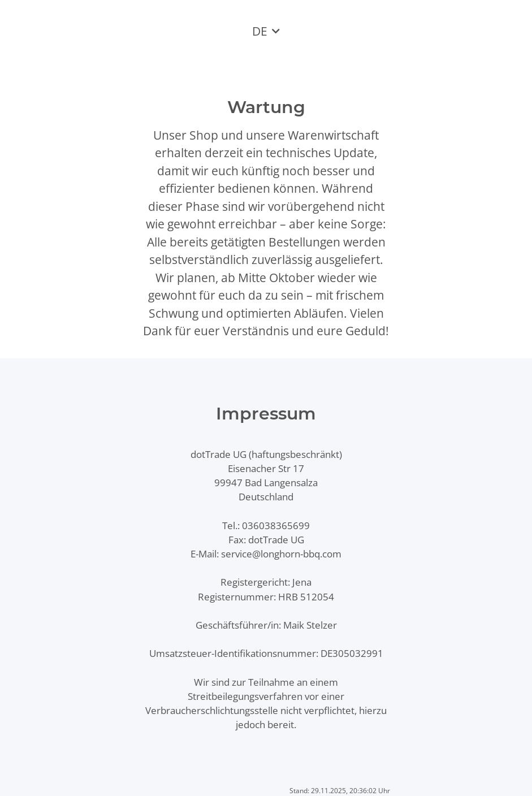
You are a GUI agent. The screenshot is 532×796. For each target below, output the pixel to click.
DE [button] (260, 31)
